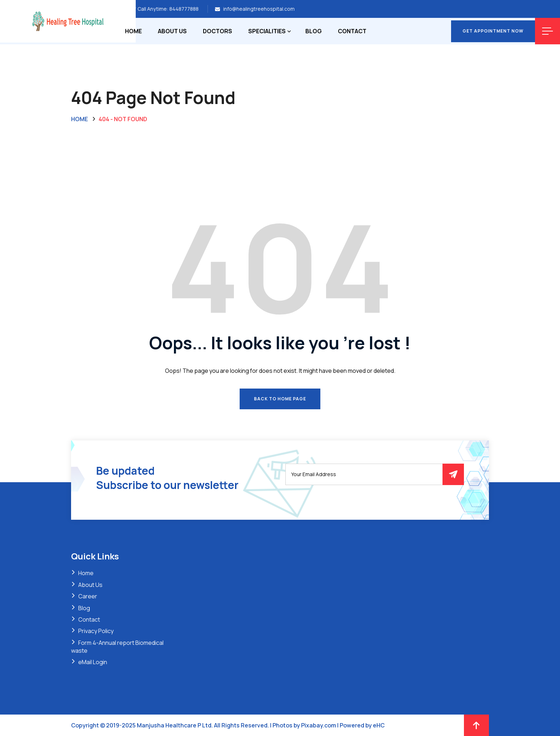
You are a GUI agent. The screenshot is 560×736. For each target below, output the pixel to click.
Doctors (217, 31)
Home (133, 31)
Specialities (267, 31)
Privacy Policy (96, 631)
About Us (172, 31)
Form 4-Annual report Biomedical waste (117, 647)
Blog (314, 31)
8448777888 (184, 9)
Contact (352, 31)
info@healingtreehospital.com (259, 9)
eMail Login (93, 662)
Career (88, 596)
